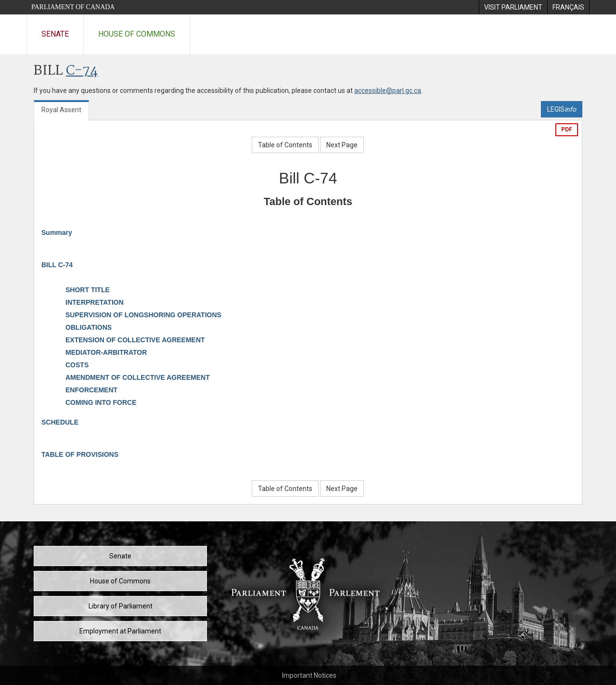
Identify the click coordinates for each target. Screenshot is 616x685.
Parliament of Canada (73, 7)
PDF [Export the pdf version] (567, 129)
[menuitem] (513, 7)
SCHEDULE (60, 422)
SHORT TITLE (88, 290)
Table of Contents (285, 145)
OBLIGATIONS (89, 327)
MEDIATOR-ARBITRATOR (106, 352)
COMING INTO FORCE (101, 402)
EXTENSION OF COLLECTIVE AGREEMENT (135, 340)
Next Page (342, 145)
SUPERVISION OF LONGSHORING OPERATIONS (143, 315)
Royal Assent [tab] (61, 110)
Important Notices (309, 675)
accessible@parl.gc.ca (388, 90)
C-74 (82, 71)
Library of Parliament (121, 606)
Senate (55, 34)
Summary (57, 233)
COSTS (77, 365)
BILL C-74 (57, 265)
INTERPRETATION (95, 302)
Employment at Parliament (120, 631)
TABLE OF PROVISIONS (80, 454)
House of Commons (137, 34)
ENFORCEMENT (91, 390)
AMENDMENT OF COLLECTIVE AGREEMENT (138, 377)
